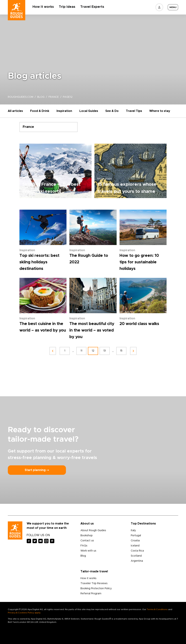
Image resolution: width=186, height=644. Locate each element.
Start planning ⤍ (37, 470)
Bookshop (87, 536)
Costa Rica (137, 551)
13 (105, 351)
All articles (15, 111)
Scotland (136, 556)
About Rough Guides (93, 530)
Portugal (136, 536)
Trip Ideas (67, 7)
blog (41, 97)
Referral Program (91, 594)
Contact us (87, 541)
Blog (83, 556)
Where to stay (160, 111)
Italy (133, 530)
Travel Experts (92, 7)
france (54, 97)
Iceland (135, 546)
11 (81, 351)
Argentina (137, 561)
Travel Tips (134, 111)
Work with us (88, 551)
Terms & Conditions (157, 609)
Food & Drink (40, 111)
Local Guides (89, 111)
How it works (43, 7)
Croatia (135, 541)
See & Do (112, 111)
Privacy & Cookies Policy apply (24, 613)
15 (121, 351)
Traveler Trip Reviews (94, 583)
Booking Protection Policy (96, 589)
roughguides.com (21, 97)
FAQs (84, 546)
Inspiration (64, 111)
